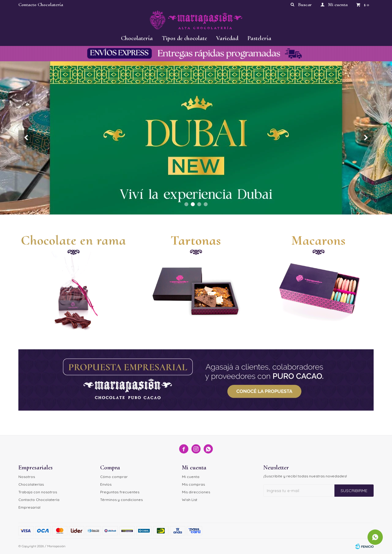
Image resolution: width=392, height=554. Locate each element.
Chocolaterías (31, 484)
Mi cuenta (191, 477)
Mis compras (193, 484)
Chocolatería (137, 38)
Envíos (106, 484)
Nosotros (27, 477)
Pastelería (259, 38)
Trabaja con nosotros (38, 492)
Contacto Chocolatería (41, 5)
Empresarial (29, 507)
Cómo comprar (114, 477)
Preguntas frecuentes (120, 492)
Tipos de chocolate (185, 38)
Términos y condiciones (121, 500)
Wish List (190, 500)
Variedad (227, 38)
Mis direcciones (196, 492)
